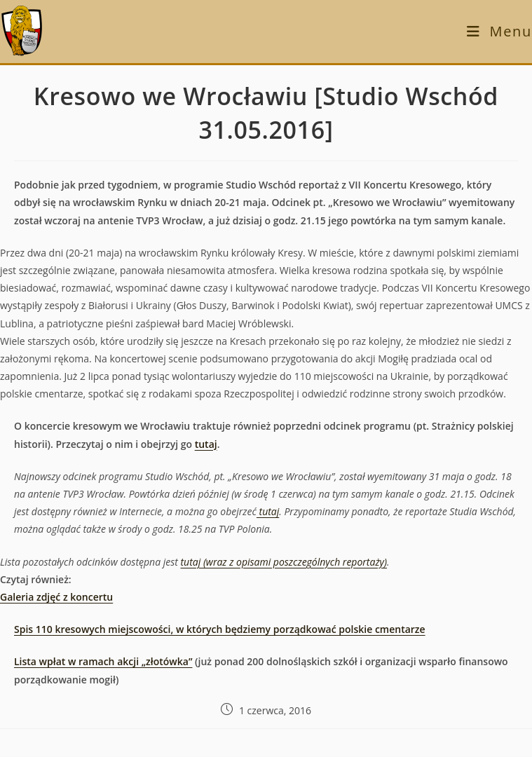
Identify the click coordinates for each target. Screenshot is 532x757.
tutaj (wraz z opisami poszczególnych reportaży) (284, 562)
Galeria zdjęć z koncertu (56, 597)
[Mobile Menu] (499, 31)
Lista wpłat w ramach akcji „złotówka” (103, 661)
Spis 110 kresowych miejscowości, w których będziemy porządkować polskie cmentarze (220, 629)
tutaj (206, 444)
